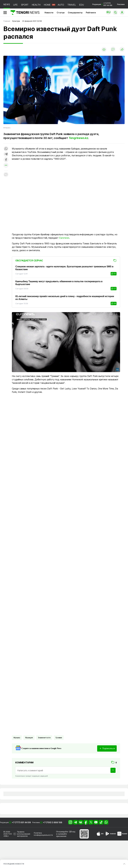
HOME (47, 5)
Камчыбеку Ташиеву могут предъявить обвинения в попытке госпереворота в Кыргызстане (59, 283)
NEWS (7, 4)
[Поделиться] (122, 50)
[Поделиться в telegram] (6, 154)
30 (114, 303)
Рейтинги (91, 13)
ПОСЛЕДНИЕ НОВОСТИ (14, 864)
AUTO (61, 5)
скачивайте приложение (62, 835)
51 (114, 274)
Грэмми (59, 738)
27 (114, 289)
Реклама (121, 4)
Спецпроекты (75, 13)
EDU (82, 5)
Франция (29, 738)
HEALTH (36, 5)
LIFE (15, 5)
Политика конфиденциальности (43, 834)
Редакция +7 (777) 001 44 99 (102, 4)
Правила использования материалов (24, 834)
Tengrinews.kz (78, 138)
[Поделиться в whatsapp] (6, 149)
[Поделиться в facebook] (6, 160)
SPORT (25, 5)
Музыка (17, 738)
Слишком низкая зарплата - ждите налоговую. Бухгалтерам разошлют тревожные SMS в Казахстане (64, 268)
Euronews (64, 238)
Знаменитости (44, 738)
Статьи (61, 13)
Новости (49, 13)
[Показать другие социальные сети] (6, 165)
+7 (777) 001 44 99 (21, 822)
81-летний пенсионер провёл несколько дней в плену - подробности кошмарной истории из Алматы (65, 298)
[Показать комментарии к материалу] (6, 175)
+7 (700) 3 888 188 (53, 822)
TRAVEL (72, 5)
